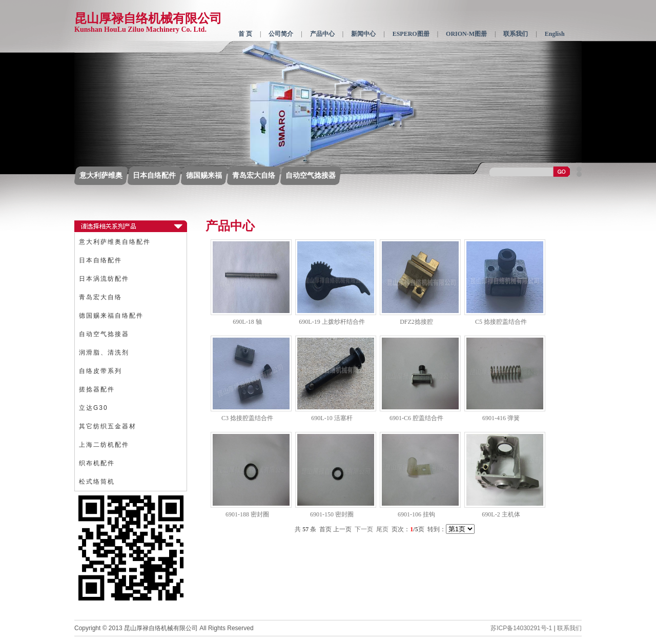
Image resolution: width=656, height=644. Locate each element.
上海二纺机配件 (104, 445)
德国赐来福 (204, 175)
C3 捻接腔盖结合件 (247, 418)
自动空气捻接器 (311, 175)
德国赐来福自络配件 (111, 316)
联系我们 (516, 34)
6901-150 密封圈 (332, 514)
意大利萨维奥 (101, 175)
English (555, 34)
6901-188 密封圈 (247, 514)
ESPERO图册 (411, 34)
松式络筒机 (97, 482)
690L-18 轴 (247, 322)
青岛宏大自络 (254, 175)
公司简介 (281, 34)
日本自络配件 (154, 175)
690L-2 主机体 (501, 514)
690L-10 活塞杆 (332, 418)
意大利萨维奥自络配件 (115, 242)
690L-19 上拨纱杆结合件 (332, 322)
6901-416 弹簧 (501, 418)
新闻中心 (363, 34)
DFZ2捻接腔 (416, 322)
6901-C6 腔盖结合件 (416, 418)
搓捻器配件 (97, 389)
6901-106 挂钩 (416, 514)
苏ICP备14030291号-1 (521, 628)
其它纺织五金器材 (108, 426)
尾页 (382, 529)
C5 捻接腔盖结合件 (501, 322)
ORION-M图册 (466, 34)
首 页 (245, 34)
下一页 (364, 529)
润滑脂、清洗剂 (104, 352)
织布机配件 (97, 463)
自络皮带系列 (100, 371)
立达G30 (94, 408)
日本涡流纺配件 (104, 279)
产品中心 (322, 34)
